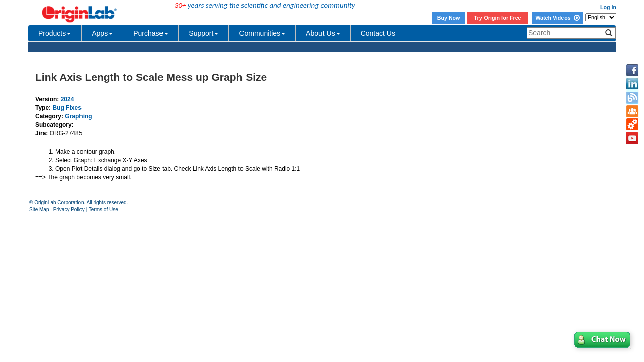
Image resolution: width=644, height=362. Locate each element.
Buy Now (449, 18)
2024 (68, 99)
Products (55, 33)
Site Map (39, 209)
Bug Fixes (67, 108)
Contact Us (378, 33)
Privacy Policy (69, 209)
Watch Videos (557, 18)
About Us (323, 33)
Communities (262, 33)
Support (204, 33)
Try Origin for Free (498, 18)
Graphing (78, 116)
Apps (102, 33)
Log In (608, 7)
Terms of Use (103, 209)
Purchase (151, 33)
